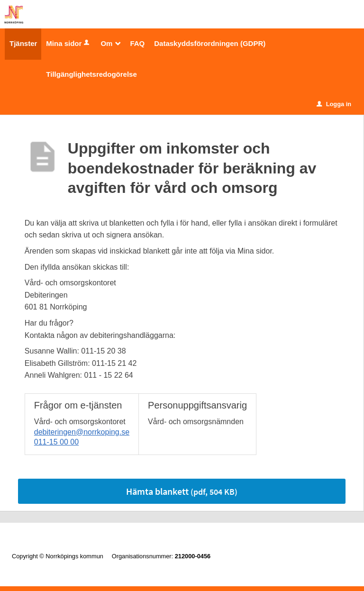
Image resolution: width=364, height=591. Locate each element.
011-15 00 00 (56, 442)
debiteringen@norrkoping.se (82, 432)
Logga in (334, 104)
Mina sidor (68, 43)
